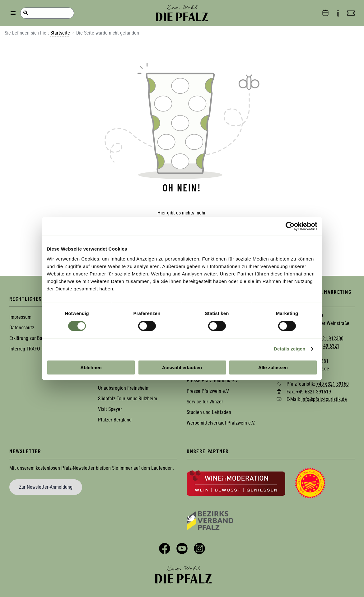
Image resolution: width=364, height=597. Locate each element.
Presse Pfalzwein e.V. (208, 390)
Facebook (165, 548)
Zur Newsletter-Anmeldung (46, 486)
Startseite (60, 33)
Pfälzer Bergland (115, 419)
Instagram (199, 548)
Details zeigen (289, 349)
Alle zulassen (273, 367)
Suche (26, 13)
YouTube (182, 548)
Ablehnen (91, 367)
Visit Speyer (110, 409)
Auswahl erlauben (182, 367)
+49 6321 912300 (326, 338)
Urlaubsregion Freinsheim (124, 387)
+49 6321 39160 (333, 383)
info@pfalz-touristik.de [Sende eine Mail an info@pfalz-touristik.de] (324, 399)
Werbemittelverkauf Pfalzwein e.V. (221, 422)
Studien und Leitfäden (209, 412)
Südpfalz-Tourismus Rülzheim (128, 398)
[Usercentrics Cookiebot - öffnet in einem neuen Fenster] (290, 226)
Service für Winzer (205, 401)
